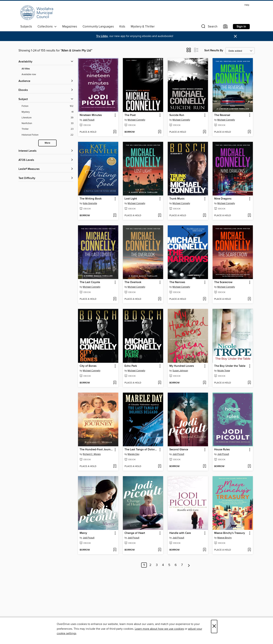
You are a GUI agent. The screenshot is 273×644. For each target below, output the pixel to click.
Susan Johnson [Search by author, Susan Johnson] (180, 371)
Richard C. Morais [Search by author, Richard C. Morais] (92, 454)
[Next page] (189, 565)
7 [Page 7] (182, 565)
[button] (209, 27)
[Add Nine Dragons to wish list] (249, 216)
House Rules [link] (222, 450)
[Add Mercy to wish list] (115, 550)
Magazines (70, 27)
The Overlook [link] (133, 282)
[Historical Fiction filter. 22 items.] (48, 135)
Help (247, 5)
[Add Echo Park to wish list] (160, 383)
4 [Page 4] (163, 565)
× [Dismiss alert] (235, 36)
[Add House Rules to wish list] (249, 466)
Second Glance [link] (179, 450)
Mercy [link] (83, 533)
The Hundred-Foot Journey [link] (96, 450)
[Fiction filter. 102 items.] (48, 106)
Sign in (241, 27)
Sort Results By (214, 50)
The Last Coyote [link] (90, 282)
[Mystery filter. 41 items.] (48, 112)
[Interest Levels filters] (46, 151)
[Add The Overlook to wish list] (160, 299)
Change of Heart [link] (135, 533)
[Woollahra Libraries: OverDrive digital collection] (37, 13)
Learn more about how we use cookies (159, 629)
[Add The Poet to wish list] (160, 132)
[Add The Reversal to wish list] (249, 132)
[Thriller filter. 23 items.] (48, 129)
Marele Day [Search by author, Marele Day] (133, 454)
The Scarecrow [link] (223, 282)
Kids (122, 27)
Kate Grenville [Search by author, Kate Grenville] (90, 203)
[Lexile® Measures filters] (46, 169)
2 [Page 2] (150, 565)
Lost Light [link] (131, 199)
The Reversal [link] (222, 115)
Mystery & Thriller (143, 27)
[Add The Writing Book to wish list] (115, 216)
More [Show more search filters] (47, 143)
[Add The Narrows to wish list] (204, 299)
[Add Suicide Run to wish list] (204, 132)
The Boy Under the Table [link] (230, 366)
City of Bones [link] (88, 366)
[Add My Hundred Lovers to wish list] (204, 383)
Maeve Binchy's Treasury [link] (230, 533)
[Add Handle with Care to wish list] (204, 550)
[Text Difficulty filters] (46, 178)
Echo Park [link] (131, 366)
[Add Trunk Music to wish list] (204, 216)
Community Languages (98, 27)
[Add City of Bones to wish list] (115, 383)
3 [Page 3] (157, 565)
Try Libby (102, 36)
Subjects (26, 27)
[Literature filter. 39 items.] (48, 118)
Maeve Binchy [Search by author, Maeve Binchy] (224, 538)
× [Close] (214, 627)
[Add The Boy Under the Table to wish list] (249, 383)
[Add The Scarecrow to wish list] (249, 299)
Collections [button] (47, 27)
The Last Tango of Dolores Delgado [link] (141, 450)
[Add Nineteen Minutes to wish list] (115, 132)
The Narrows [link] (177, 282)
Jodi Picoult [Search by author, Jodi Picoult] (89, 120)
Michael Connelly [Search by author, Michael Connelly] (136, 120)
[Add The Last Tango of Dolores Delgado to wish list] (160, 466)
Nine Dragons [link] (223, 199)
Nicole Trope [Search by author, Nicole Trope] (224, 371)
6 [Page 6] (176, 565)
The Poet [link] (130, 115)
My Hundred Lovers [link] (182, 366)
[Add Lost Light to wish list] (160, 216)
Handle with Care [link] (180, 533)
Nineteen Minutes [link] (91, 115)
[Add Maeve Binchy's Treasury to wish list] (249, 550)
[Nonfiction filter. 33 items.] (48, 123)
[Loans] (226, 27)
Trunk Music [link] (177, 199)
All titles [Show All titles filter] (26, 69)
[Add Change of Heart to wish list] (160, 550)
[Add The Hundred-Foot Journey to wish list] (115, 466)
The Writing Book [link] (91, 199)
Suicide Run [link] (177, 115)
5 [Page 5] (169, 565)
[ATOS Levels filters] (46, 160)
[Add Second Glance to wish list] (204, 466)
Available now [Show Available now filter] (29, 74)
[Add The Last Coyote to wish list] (115, 299)
